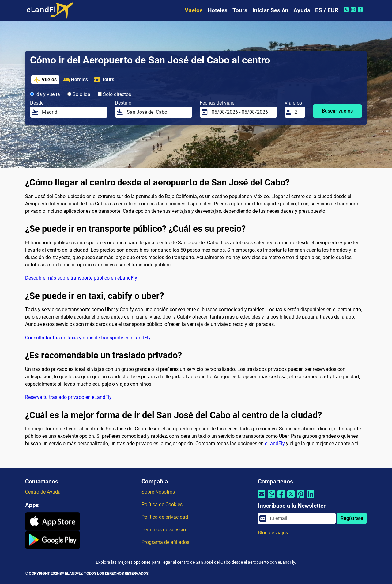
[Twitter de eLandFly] (347, 10)
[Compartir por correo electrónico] (262, 498)
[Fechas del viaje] (243, 112)
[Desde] (73, 112)
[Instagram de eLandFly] (354, 10)
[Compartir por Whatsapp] (271, 498)
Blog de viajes (273, 533)
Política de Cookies (162, 504)
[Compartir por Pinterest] (301, 498)
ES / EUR (327, 10)
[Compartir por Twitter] (291, 498)
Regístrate (352, 518)
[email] (301, 518)
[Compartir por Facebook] (281, 498)
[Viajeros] (298, 112)
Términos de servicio (164, 530)
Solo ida (79, 94)
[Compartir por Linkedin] (311, 498)
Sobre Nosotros (158, 492)
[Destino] (158, 112)
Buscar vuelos (337, 111)
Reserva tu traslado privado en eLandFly (68, 397)
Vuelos (194, 10)
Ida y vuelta (45, 94)
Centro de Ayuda (43, 492)
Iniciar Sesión (270, 10)
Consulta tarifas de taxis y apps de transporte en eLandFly (88, 338)
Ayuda (302, 10)
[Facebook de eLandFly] (361, 10)
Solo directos (114, 94)
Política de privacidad (165, 517)
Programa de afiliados (165, 542)
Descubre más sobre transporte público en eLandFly (81, 278)
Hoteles (218, 10)
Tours (240, 10)
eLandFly (275, 443)
